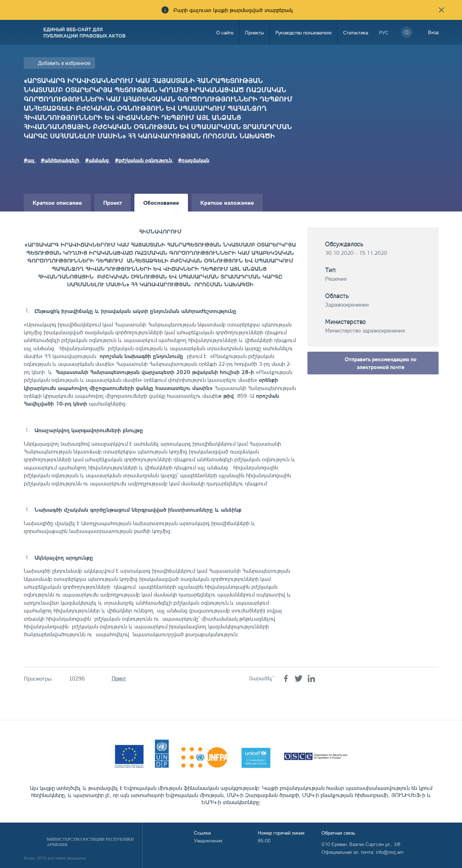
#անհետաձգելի (60, 160)
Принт (119, 678)
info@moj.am (390, 852)
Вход (433, 32)
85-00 (264, 840)
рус (384, 32)
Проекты (254, 32)
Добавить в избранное (64, 63)
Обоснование (161, 202)
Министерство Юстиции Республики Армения (90, 842)
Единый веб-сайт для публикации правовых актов (84, 32)
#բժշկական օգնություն (143, 160)
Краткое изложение (227, 202)
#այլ (29, 160)
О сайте (225, 32)
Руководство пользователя (304, 32)
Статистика (356, 32)
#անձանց (97, 160)
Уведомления (208, 840)
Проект (113, 202)
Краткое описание (57, 202)
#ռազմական (194, 160)
